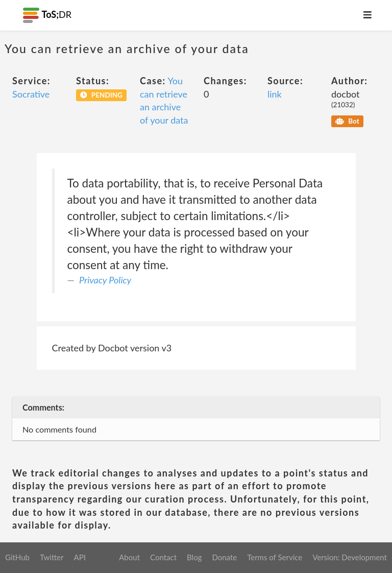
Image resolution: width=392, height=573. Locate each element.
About (129, 557)
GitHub (17, 557)
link (275, 94)
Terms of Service (275, 557)
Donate (224, 557)
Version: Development (350, 557)
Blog (194, 557)
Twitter (52, 557)
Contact (163, 557)
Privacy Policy (105, 280)
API (79, 557)
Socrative (31, 94)
